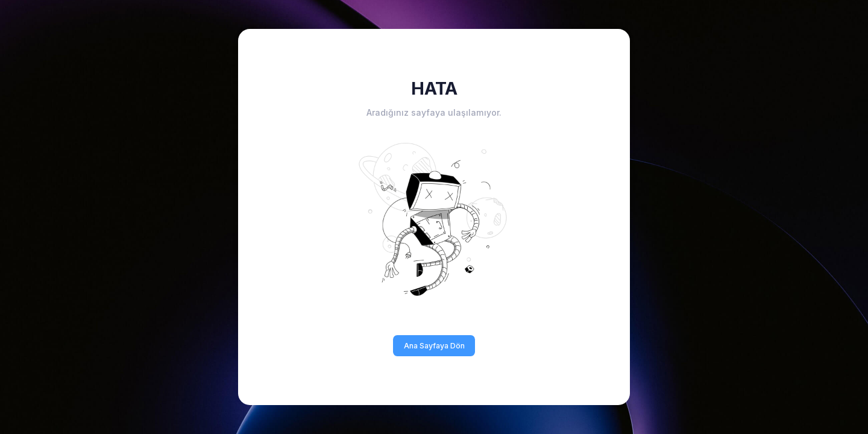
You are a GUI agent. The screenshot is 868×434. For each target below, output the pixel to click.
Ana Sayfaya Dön (434, 346)
